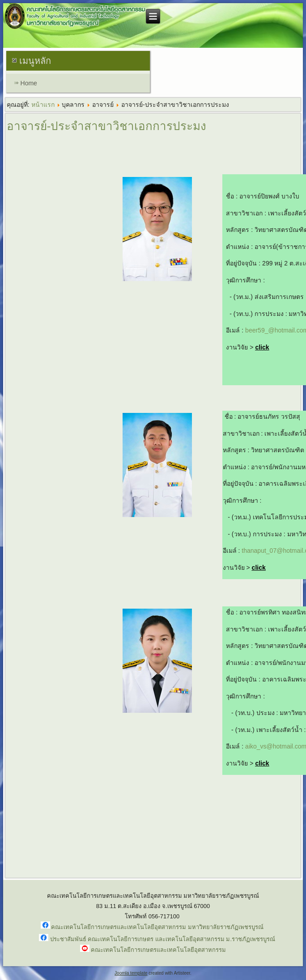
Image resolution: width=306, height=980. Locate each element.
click (262, 347)
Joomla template (131, 973)
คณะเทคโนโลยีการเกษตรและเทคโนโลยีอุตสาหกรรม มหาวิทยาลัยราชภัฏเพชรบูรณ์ (157, 927)
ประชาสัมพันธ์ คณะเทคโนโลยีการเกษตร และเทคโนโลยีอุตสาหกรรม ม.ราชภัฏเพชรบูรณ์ (163, 939)
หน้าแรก (43, 105)
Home (29, 83)
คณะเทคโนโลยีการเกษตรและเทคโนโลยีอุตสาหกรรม (158, 950)
